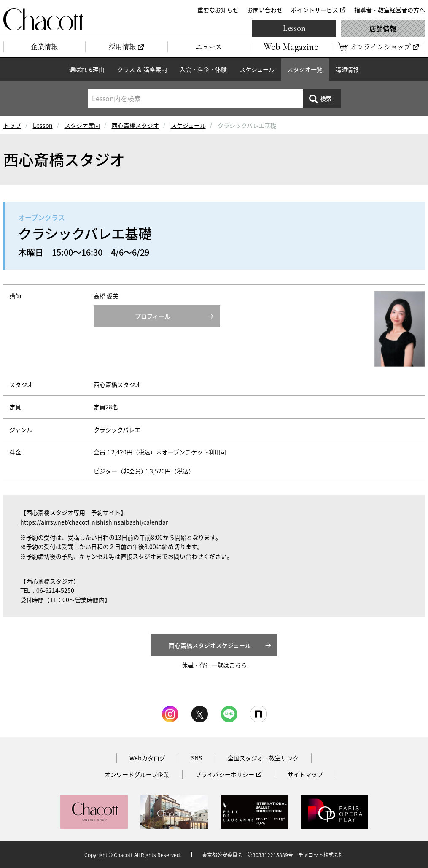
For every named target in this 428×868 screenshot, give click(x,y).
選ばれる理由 (87, 69)
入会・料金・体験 (203, 69)
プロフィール (153, 316)
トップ (12, 125)
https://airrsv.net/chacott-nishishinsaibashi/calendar (94, 522)
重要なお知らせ (218, 10)
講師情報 (347, 69)
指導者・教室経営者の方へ (390, 10)
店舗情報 (383, 28)
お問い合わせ (265, 10)
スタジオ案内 (82, 125)
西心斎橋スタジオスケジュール (210, 645)
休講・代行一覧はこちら (214, 665)
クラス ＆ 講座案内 (142, 69)
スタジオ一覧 (305, 69)
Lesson (294, 28)
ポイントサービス (315, 10)
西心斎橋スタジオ (135, 125)
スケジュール (257, 69)
